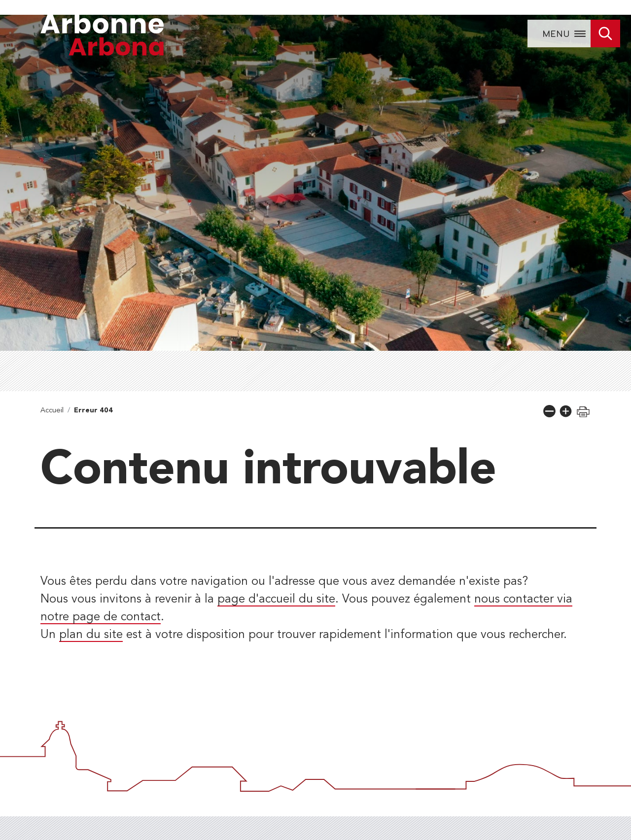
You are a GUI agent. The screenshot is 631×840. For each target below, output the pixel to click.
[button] (549, 411)
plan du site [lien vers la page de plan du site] (91, 635)
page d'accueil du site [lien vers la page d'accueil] (276, 600)
